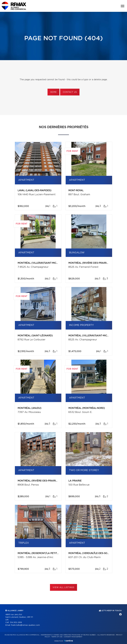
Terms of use (57, 637)
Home (53, 92)
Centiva (69, 641)
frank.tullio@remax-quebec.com (25, 625)
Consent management (73, 637)
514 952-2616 (16, 622)
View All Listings (63, 588)
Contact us (70, 92)
